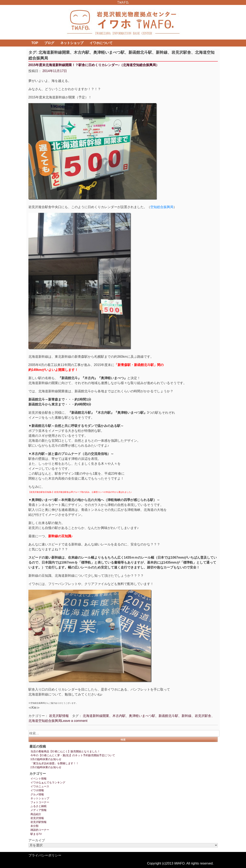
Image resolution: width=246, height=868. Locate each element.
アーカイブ (37, 840)
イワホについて (101, 43)
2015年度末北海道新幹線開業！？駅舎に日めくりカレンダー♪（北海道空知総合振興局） (94, 65)
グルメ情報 (37, 794)
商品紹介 (36, 814)
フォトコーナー (40, 802)
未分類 (34, 826)
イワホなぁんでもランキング (48, 782)
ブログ (49, 43)
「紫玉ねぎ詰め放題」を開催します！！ (55, 763)
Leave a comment (74, 721)
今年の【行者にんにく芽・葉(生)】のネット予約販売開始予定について (73, 755)
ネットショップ (72, 43)
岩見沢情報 (37, 818)
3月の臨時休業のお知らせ (46, 759)
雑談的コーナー (40, 830)
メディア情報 (38, 810)
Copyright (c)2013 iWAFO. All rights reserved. (180, 863)
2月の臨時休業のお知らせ (46, 767)
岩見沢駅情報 (59, 716)
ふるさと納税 (38, 806)
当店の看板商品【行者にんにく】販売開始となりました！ (65, 751)
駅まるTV (36, 834)
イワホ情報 (37, 790)
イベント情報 (38, 779)
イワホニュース (40, 786)
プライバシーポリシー (45, 855)
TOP (35, 43)
